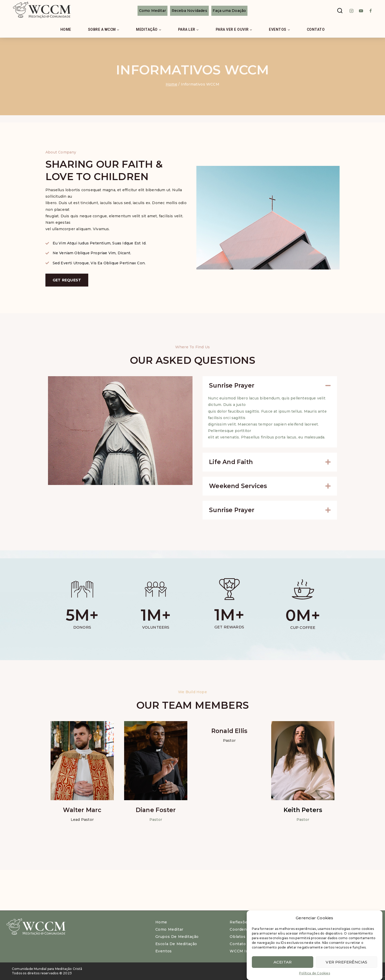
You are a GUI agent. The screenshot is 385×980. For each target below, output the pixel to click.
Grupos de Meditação (177, 937)
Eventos (164, 951)
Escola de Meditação (176, 944)
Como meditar (169, 929)
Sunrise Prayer (232, 385)
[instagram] (351, 11)
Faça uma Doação (229, 11)
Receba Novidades (189, 11)
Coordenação (243, 929)
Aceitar (283, 962)
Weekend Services (238, 486)
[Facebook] (371, 11)
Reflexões (240, 922)
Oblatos (238, 937)
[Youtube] (361, 11)
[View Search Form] (340, 11)
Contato (316, 29)
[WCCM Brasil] (41, 11)
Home (66, 29)
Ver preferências (346, 962)
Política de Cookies (315, 973)
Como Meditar (153, 11)
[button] (270, 386)
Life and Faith (231, 462)
